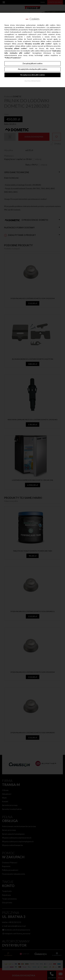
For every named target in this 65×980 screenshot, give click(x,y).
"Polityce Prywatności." (13, 58)
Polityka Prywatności (33, 81)
